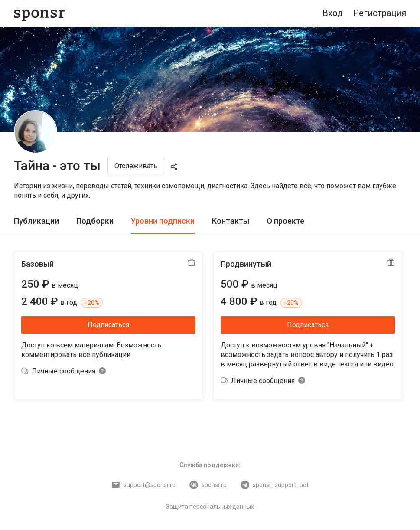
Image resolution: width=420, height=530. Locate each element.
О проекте (285, 221)
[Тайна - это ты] (36, 132)
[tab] (36, 221)
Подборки (95, 221)
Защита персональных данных (210, 507)
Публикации (36, 221)
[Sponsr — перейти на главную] (39, 14)
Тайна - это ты (57, 165)
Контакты (231, 221)
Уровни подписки (163, 221)
